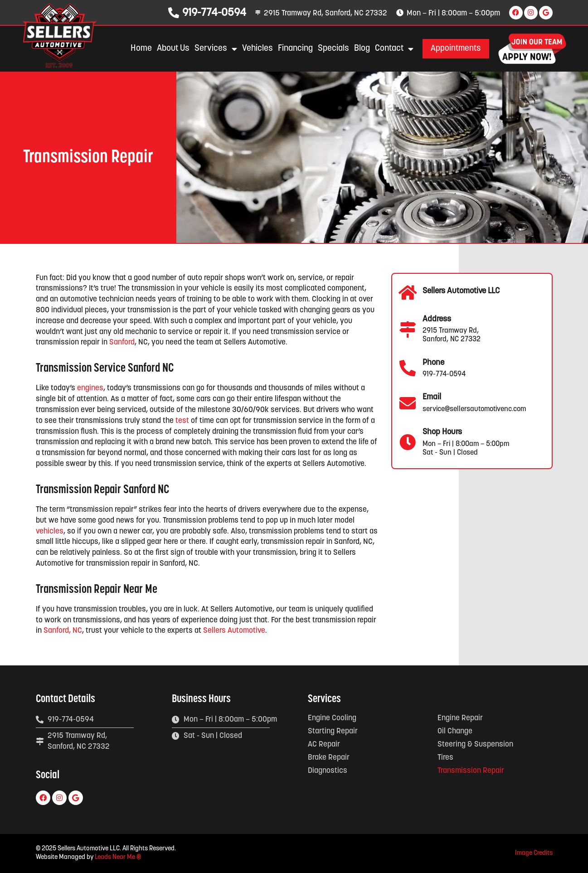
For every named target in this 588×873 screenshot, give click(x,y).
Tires (445, 758)
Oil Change (455, 731)
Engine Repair (460, 718)
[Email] (408, 403)
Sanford (122, 342)
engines (90, 388)
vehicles (50, 531)
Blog (361, 49)
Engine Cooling (332, 718)
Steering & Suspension (475, 744)
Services (214, 49)
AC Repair (324, 744)
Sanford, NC (63, 631)
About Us (172, 49)
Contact (393, 49)
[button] (455, 49)
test (182, 421)
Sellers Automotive (234, 631)
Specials (332, 49)
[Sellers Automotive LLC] (408, 293)
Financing (294, 49)
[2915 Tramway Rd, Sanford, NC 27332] (257, 13)
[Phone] (408, 369)
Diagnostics (328, 771)
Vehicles (256, 49)
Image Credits (534, 853)
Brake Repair (329, 758)
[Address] (408, 330)
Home (140, 49)
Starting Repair (333, 731)
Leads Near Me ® (118, 857)
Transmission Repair (471, 771)
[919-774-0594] (172, 13)
